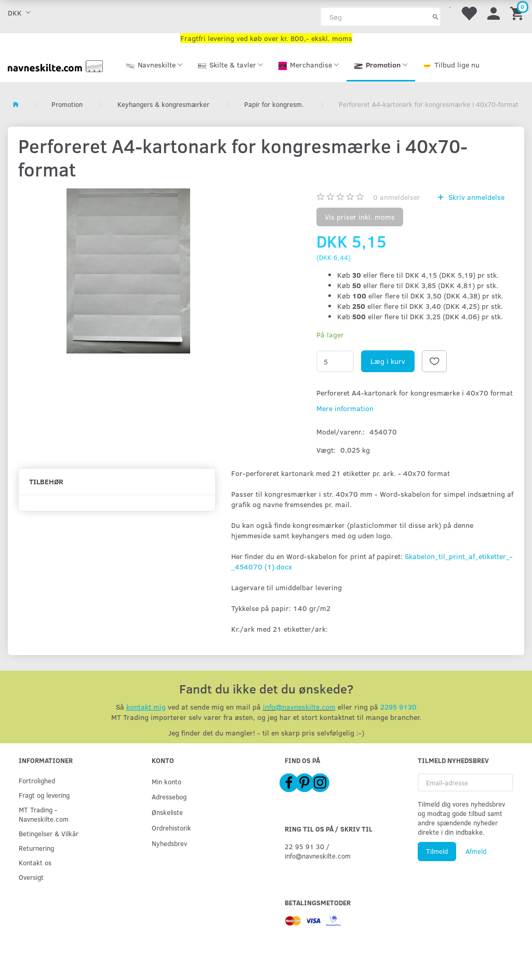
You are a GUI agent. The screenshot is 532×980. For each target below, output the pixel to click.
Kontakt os (35, 862)
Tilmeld (437, 851)
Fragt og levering (44, 795)
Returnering (36, 848)
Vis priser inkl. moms (360, 217)
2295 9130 (398, 707)
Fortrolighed (37, 780)
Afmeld (476, 851)
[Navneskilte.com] (55, 65)
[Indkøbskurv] (518, 13)
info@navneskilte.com (299, 707)
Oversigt (31, 877)
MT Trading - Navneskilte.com (44, 814)
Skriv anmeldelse (475, 197)
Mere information (345, 408)
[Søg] (436, 17)
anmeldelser (397, 197)
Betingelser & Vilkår (49, 833)
